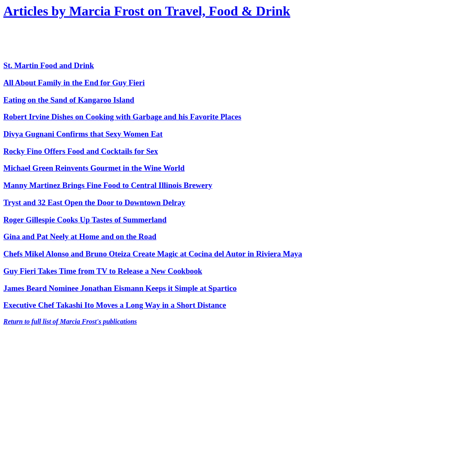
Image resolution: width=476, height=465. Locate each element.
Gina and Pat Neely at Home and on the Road (80, 236)
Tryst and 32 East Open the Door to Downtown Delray (94, 202)
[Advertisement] (102, 40)
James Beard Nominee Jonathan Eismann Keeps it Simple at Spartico (120, 288)
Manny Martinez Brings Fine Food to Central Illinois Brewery (108, 185)
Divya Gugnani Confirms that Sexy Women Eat (83, 134)
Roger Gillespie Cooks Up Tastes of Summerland (85, 220)
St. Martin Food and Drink (49, 65)
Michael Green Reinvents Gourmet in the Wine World (94, 168)
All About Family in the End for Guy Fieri (74, 83)
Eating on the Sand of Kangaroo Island (69, 100)
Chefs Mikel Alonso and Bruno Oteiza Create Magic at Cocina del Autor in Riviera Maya (153, 254)
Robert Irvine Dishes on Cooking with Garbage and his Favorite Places (122, 117)
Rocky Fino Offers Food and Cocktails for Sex (81, 151)
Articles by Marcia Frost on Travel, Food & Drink (147, 11)
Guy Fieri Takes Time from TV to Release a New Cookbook (103, 271)
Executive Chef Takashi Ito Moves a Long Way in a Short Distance (115, 305)
